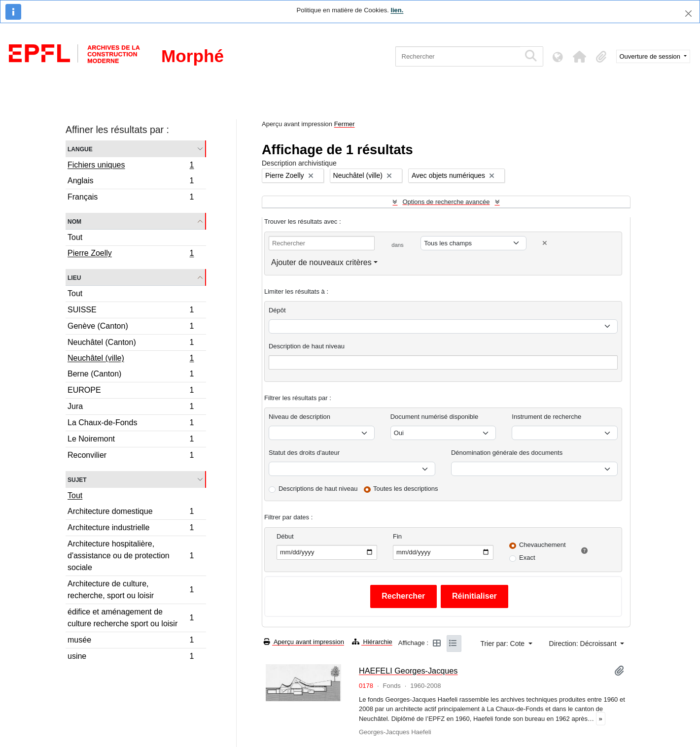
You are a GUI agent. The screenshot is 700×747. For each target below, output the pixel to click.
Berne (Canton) (131, 375)
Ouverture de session (651, 56)
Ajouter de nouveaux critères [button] (321, 262)
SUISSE (131, 311)
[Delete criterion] (545, 243)
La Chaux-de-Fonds (131, 424)
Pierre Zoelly (131, 254)
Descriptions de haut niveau (318, 489)
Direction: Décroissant (584, 644)
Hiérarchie (372, 642)
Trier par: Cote (503, 644)
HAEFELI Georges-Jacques (408, 671)
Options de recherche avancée (446, 202)
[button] (580, 57)
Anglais (131, 182)
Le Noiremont (131, 440)
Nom (74, 221)
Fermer (345, 124)
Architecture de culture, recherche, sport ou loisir (131, 590)
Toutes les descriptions (406, 489)
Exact (527, 558)
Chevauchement (542, 545)
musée (131, 641)
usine (131, 657)
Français (131, 198)
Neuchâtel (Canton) (131, 344)
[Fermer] (688, 14)
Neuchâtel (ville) (131, 359)
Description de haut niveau (307, 346)
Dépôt (277, 310)
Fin (397, 536)
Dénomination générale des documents (507, 453)
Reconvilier (131, 456)
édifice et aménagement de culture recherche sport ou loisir (131, 618)
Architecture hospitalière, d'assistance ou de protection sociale (131, 556)
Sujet (77, 479)
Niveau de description (299, 417)
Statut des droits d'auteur (304, 453)
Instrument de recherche (546, 417)
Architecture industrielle (131, 529)
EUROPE (131, 391)
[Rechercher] (458, 56)
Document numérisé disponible (434, 417)
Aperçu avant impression (304, 642)
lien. (397, 10)
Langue (80, 149)
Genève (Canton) (131, 327)
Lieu (74, 277)
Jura (131, 408)
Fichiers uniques (131, 166)
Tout (75, 237)
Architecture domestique (131, 513)
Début (285, 536)
